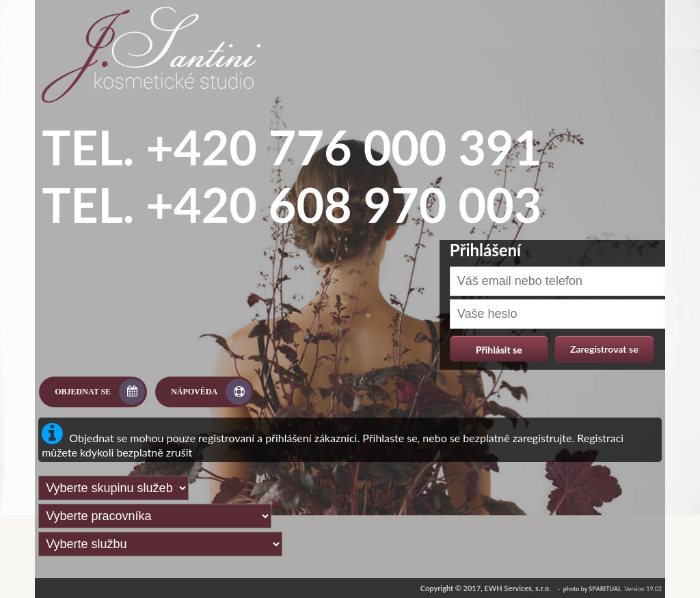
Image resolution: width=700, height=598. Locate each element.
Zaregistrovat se (604, 349)
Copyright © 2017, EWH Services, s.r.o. (486, 588)
